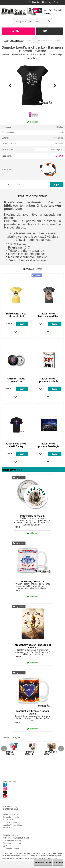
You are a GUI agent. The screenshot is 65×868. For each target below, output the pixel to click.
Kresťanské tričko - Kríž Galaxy (16, 445)
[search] (49, 21)
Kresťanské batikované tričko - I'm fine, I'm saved (49, 316)
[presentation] (10, 86)
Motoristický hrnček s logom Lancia (33, 712)
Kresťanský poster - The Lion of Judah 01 (33, 646)
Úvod (6, 41)
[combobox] (49, 149)
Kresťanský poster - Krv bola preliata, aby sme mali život (49, 383)
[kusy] (8, 184)
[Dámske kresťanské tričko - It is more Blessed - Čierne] (33, 86)
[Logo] (18, 11)
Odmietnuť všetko (43, 863)
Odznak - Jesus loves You (16, 380)
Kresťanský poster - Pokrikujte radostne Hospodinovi (49, 448)
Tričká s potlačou (16, 41)
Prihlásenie (34, 2)
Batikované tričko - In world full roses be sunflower (16, 318)
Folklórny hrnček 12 (33, 582)
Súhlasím (58, 863)
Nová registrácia (50, 2)
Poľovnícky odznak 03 (33, 516)
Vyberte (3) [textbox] (56, 150)
